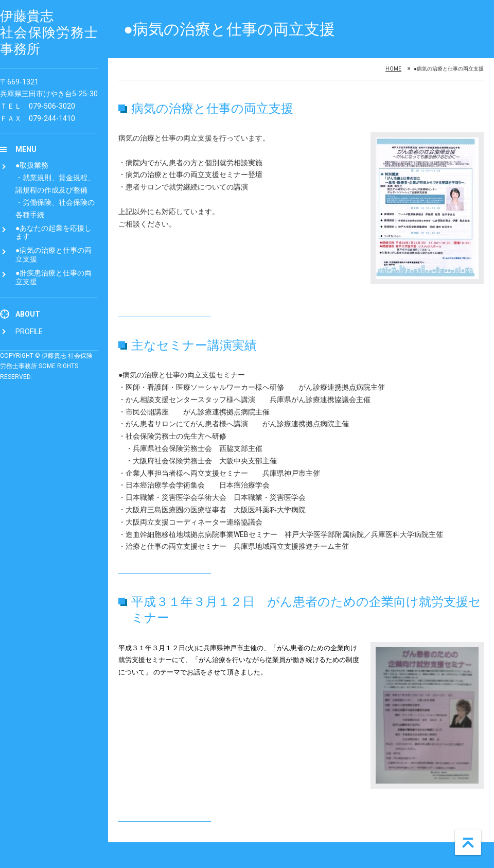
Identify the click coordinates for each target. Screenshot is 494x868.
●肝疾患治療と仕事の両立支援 (54, 277)
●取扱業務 (32, 165)
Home (393, 69)
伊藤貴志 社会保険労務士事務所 (49, 32)
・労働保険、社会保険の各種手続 (55, 209)
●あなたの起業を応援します (54, 232)
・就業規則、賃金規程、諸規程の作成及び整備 (55, 184)
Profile (29, 332)
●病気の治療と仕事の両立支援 (54, 255)
